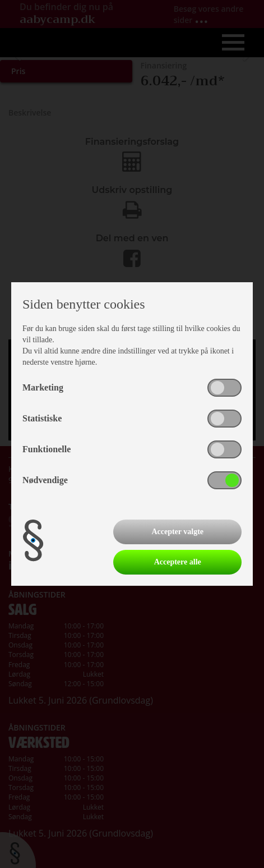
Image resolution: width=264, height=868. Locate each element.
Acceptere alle (178, 562)
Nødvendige (45, 480)
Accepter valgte (177, 532)
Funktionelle (47, 449)
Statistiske (42, 418)
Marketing (43, 387)
